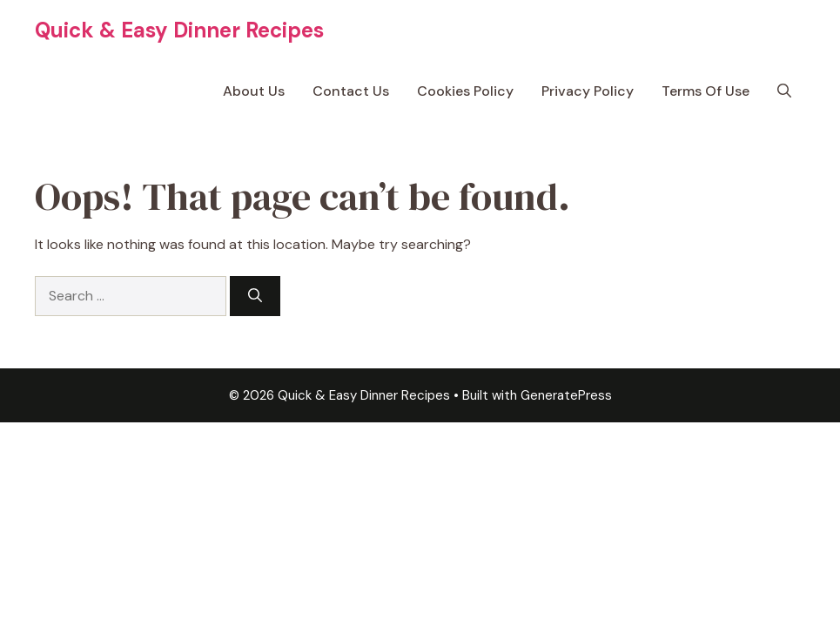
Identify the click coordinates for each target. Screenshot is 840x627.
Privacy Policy (588, 91)
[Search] (255, 296)
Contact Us (351, 91)
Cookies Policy (465, 91)
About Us (254, 91)
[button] (784, 91)
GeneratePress (566, 395)
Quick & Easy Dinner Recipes (179, 30)
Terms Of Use (706, 91)
